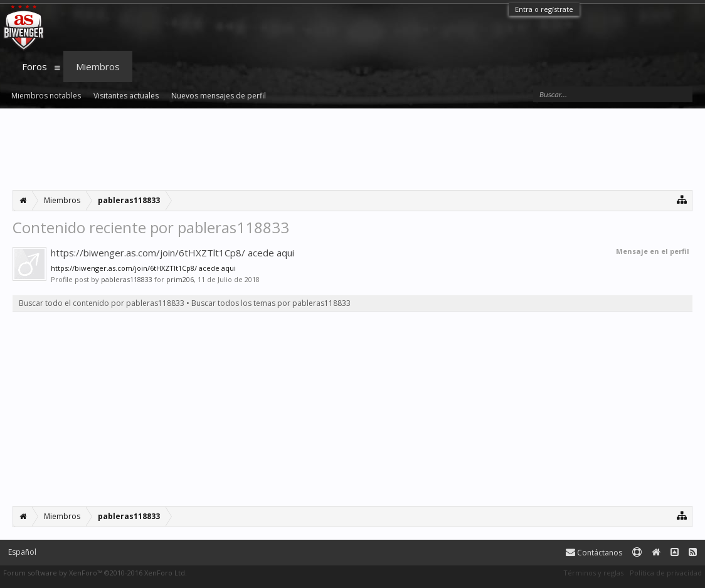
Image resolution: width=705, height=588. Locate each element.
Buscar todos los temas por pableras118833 (271, 303)
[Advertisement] (352, 149)
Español (22, 552)
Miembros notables (46, 96)
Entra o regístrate (544, 9)
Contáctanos (594, 553)
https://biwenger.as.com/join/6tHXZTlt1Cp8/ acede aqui (172, 253)
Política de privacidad (666, 573)
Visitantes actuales (126, 96)
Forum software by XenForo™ (95, 573)
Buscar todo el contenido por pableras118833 (102, 303)
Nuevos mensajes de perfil (219, 96)
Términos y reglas (593, 573)
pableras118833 (127, 279)
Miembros (98, 66)
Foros (34, 66)
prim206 (180, 279)
